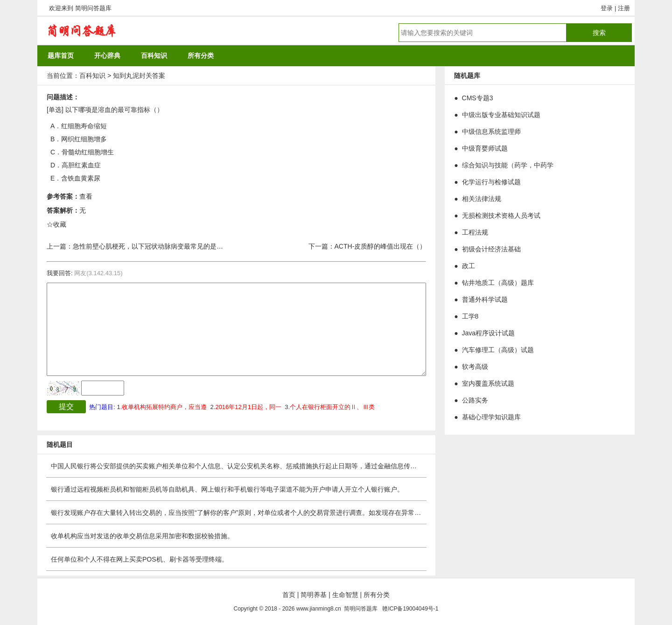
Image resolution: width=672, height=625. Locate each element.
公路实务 (475, 400)
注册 (624, 8)
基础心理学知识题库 (491, 417)
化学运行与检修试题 (491, 182)
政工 (469, 266)
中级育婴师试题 (485, 148)
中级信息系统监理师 (491, 132)
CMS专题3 (478, 98)
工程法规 (475, 232)
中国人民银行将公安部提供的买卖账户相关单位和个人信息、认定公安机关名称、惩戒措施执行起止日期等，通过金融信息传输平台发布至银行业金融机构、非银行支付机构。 (302, 466)
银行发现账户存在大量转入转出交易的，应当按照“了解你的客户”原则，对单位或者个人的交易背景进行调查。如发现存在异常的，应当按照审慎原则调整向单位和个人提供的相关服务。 (318, 513)
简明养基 (314, 595)
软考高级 (475, 367)
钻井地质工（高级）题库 (498, 283)
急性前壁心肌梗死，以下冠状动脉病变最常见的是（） (151, 246)
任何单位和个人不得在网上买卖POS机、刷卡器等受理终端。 (140, 559)
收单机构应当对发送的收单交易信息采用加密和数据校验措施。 (142, 536)
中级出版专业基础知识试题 (501, 115)
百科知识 (92, 76)
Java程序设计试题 (489, 333)
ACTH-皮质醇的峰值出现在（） (381, 246)
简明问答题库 (93, 8)
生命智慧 (345, 595)
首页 (289, 595)
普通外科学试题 (485, 299)
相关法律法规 (482, 199)
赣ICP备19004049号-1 (410, 609)
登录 (607, 8)
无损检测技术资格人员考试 (501, 215)
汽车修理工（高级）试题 (498, 350)
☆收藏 (56, 224)
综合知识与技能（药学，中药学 (508, 165)
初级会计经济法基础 (491, 249)
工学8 (470, 316)
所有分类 (377, 595)
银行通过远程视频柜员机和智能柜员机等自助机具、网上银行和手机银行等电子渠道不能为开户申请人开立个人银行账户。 (227, 489)
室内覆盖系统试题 (488, 383)
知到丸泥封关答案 (139, 76)
